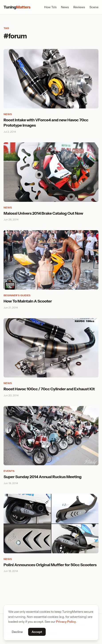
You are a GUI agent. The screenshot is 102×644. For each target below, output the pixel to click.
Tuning (17, 7)
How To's (50, 7)
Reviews (79, 7)
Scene (94, 7)
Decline (17, 632)
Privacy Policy (66, 622)
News (65, 7)
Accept (37, 632)
